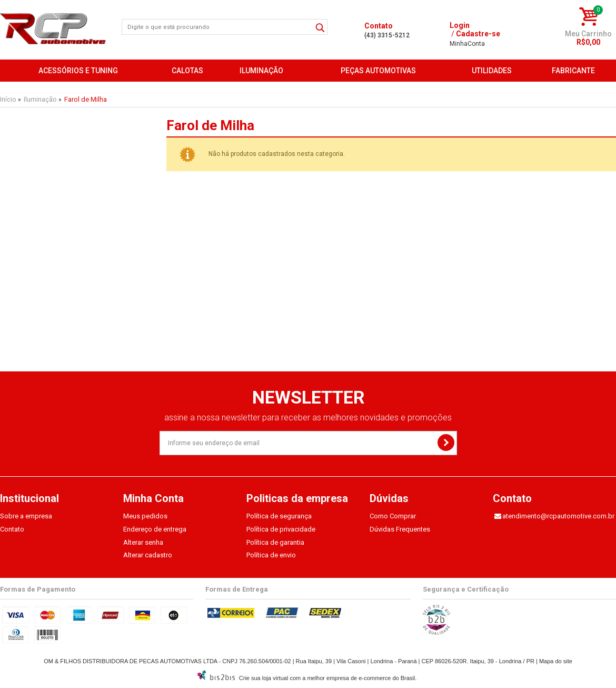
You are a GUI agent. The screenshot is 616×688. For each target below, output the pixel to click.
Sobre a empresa (26, 516)
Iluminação (261, 71)
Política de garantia (275, 542)
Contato (12, 529)
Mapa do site (556, 661)
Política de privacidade (281, 529)
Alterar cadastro (148, 555)
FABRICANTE (573, 71)
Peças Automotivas (378, 71)
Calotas (187, 71)
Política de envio (271, 555)
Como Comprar (393, 516)
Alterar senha (143, 542)
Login (460, 25)
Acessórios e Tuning (78, 71)
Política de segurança (279, 516)
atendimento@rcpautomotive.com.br (558, 516)
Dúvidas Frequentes (400, 529)
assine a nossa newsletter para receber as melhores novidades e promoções (308, 417)
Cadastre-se (478, 34)
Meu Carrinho (588, 34)
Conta (467, 44)
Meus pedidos (145, 516)
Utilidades (492, 71)
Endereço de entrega (155, 529)
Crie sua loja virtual (264, 678)
